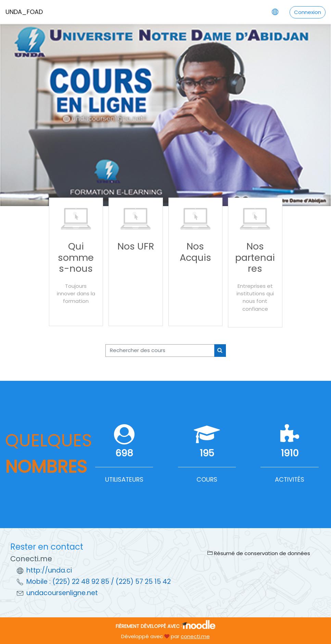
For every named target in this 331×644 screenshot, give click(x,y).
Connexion (308, 12)
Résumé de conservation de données (259, 553)
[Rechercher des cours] (160, 350)
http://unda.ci (49, 570)
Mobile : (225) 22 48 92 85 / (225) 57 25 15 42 (99, 582)
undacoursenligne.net (62, 593)
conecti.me (195, 636)
